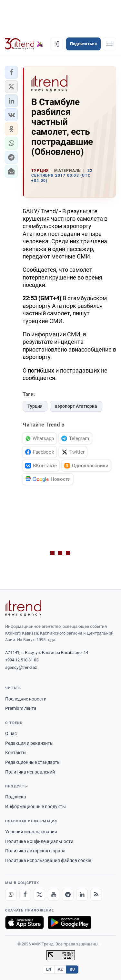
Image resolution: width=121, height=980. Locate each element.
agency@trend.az (21, 667)
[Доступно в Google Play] (70, 922)
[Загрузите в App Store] (25, 922)
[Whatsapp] (11, 895)
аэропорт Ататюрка (76, 406)
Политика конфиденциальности (39, 841)
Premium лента (21, 708)
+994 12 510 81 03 (22, 660)
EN (49, 969)
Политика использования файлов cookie (48, 860)
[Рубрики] (109, 44)
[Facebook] (25, 895)
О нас (11, 733)
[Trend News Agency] (23, 608)
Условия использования (31, 832)
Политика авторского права (35, 851)
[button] (11, 72)
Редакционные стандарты (33, 762)
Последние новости (26, 699)
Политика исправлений (30, 772)
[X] (39, 895)
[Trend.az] (24, 44)
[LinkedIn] (82, 895)
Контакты (16, 753)
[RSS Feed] (96, 895)
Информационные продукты (35, 806)
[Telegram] (68, 895)
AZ (60, 969)
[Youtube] (54, 895)
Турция (35, 406)
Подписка (16, 797)
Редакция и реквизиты (29, 743)
